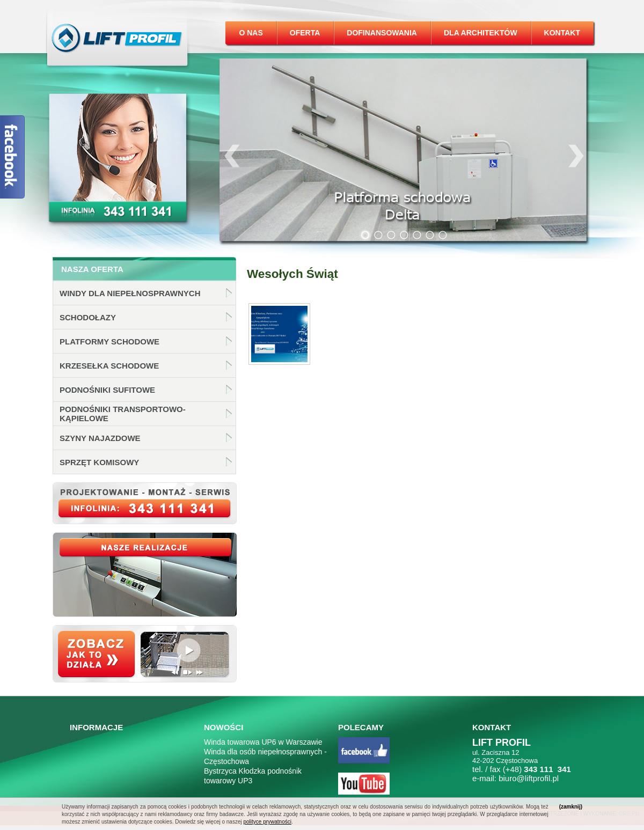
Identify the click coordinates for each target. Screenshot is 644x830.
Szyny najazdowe (100, 438)
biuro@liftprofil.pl (529, 778)
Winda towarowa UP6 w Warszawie (263, 742)
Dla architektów (481, 33)
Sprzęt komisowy (99, 462)
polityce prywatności (267, 822)
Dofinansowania (382, 33)
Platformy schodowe (109, 341)
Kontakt (562, 33)
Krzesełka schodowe (109, 366)
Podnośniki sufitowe (107, 390)
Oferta (305, 33)
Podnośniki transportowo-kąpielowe (123, 414)
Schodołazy (88, 317)
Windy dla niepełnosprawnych (130, 293)
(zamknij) (571, 807)
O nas (251, 33)
